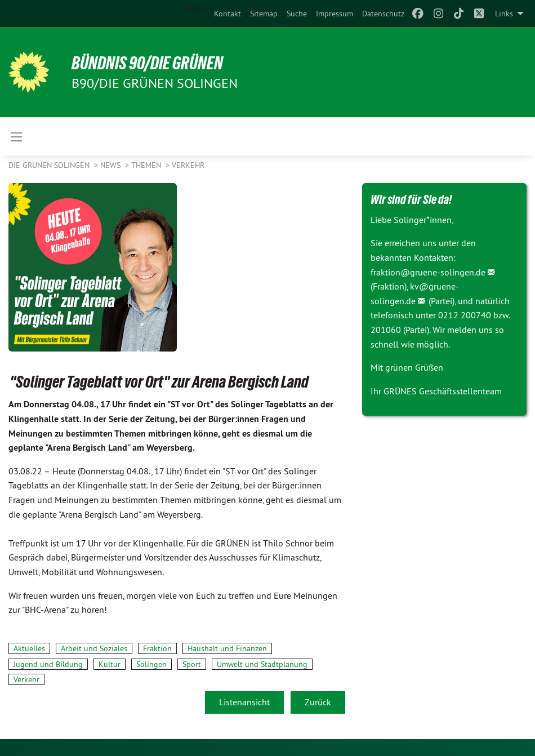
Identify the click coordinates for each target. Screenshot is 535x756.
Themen (147, 165)
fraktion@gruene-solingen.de (428, 272)
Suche (297, 14)
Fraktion (157, 648)
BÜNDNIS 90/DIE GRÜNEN (147, 63)
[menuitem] (228, 14)
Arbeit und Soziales (94, 648)
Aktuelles (29, 648)
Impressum (335, 14)
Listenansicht (244, 702)
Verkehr (188, 165)
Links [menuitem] (504, 14)
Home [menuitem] (195, 9)
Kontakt (228, 14)
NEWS (112, 165)
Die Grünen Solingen (50, 165)
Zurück (318, 702)
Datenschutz (383, 14)
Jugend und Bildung (48, 664)
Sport (192, 664)
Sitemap (264, 14)
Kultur (110, 664)
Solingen (151, 664)
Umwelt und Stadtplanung (262, 664)
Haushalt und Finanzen (227, 648)
